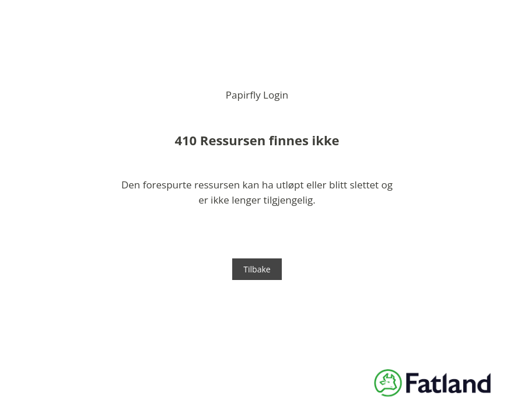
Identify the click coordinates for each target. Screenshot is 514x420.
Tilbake (257, 269)
